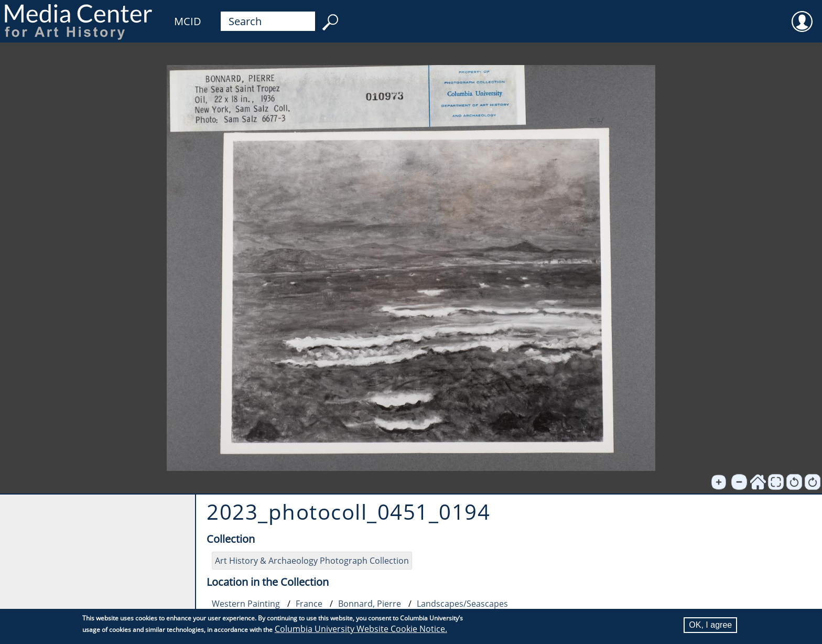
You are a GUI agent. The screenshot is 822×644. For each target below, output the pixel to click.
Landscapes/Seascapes (462, 604)
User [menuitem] (802, 15)
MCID (188, 21)
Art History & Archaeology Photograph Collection (312, 561)
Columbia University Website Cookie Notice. (361, 629)
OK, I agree (710, 625)
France (309, 604)
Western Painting (246, 604)
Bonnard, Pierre (370, 604)
